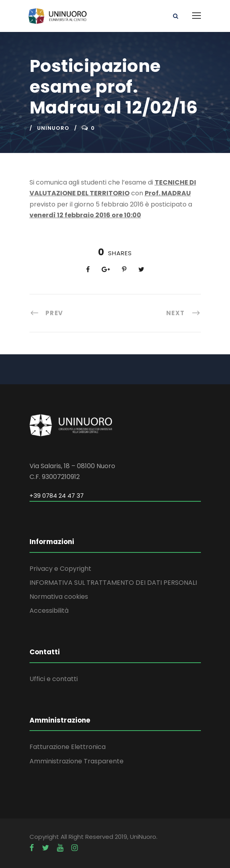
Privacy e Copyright (60, 569)
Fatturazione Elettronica (68, 747)
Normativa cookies (59, 597)
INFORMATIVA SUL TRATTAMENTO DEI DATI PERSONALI (113, 583)
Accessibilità (49, 611)
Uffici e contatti (54, 679)
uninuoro (53, 128)
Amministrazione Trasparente (77, 761)
